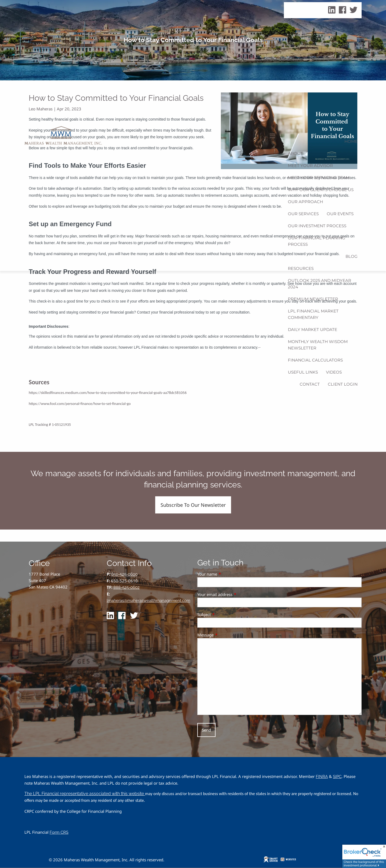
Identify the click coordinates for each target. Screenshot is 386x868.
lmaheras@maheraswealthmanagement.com (149, 601)
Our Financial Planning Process (317, 241)
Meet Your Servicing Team (319, 178)
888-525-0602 (127, 587)
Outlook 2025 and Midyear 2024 (320, 284)
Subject (224, 614)
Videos (334, 372)
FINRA (322, 777)
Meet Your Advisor (310, 165)
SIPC (337, 777)
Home (351, 141)
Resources (301, 268)
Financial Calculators (315, 360)
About (295, 153)
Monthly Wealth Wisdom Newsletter (318, 345)
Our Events (340, 214)
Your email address (235, 594)
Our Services (303, 214)
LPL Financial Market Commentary (313, 314)
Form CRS (59, 832)
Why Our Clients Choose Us (321, 190)
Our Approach (305, 202)
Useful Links (303, 372)
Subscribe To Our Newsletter (193, 505)
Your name (227, 574)
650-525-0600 (124, 574)
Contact (310, 384)
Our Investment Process (317, 226)
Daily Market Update (313, 329)
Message (225, 635)
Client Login (343, 384)
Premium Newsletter (313, 299)
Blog (352, 256)
